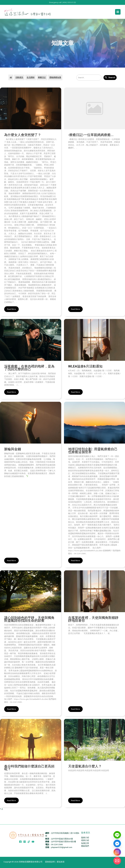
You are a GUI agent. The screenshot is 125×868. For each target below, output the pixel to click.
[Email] (117, 861)
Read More (11, 309)
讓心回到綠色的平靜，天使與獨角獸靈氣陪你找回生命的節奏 (29, 619)
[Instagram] (25, 842)
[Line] (117, 835)
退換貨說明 (50, 862)
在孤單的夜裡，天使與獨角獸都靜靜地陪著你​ (93, 619)
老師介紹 (85, 840)
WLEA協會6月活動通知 (85, 366)
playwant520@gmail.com (62, 847)
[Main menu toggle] (118, 12)
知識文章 (85, 843)
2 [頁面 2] (2, 809)
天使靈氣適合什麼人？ (85, 766)
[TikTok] (29, 842)
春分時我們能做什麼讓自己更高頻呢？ (29, 768)
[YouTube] (33, 842)
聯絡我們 (85, 846)
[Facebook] (20, 842)
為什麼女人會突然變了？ (23, 135)
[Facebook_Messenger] (117, 843)
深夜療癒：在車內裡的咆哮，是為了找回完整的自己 (29, 368)
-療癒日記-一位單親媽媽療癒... (91, 135)
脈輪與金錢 (13, 449)
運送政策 (61, 862)
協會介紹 (85, 837)
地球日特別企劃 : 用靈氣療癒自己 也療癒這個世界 (93, 451)
